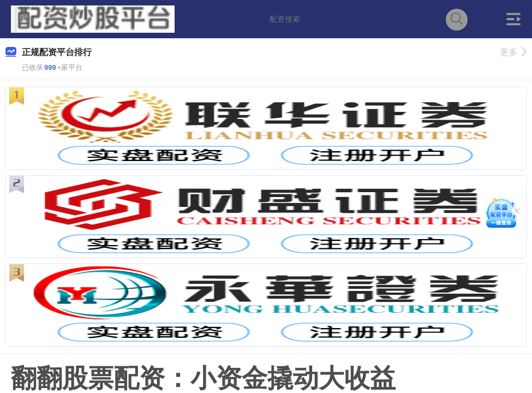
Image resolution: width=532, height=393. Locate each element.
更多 (513, 52)
